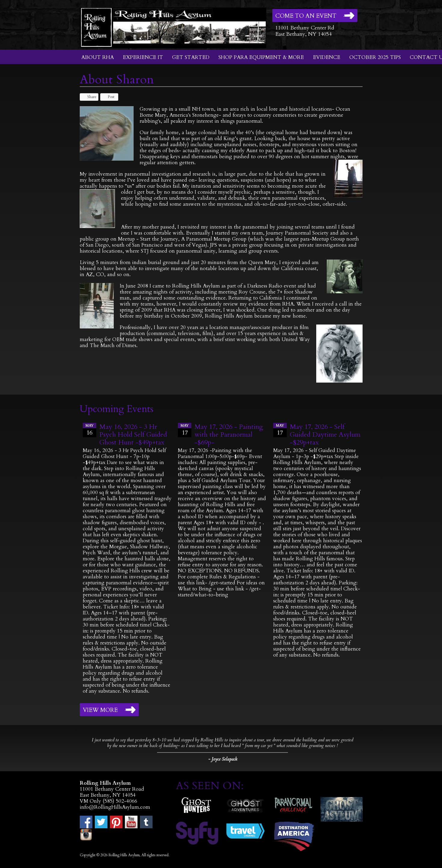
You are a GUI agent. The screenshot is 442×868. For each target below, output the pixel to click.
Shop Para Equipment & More (261, 57)
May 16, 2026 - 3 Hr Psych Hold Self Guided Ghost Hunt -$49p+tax (133, 435)
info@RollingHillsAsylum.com (115, 807)
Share (89, 97)
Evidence (327, 57)
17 (185, 430)
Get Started (191, 57)
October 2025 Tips (375, 57)
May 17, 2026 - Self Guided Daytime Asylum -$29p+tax (325, 435)
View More (100, 710)
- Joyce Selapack (223, 759)
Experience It (143, 57)
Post (108, 97)
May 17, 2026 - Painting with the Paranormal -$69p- (229, 435)
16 (90, 430)
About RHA (97, 57)
